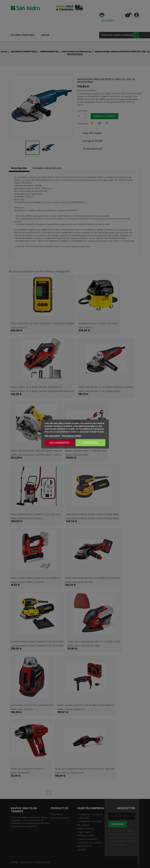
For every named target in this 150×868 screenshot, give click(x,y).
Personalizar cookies (71, 436)
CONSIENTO (91, 443)
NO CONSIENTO (59, 443)
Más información (52, 436)
